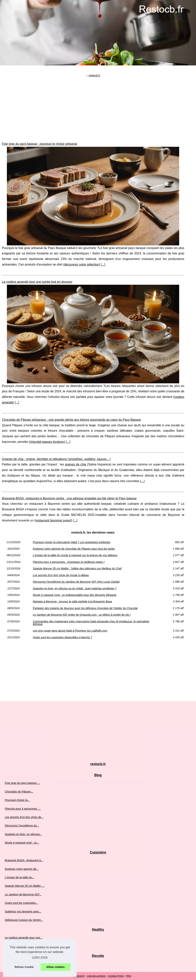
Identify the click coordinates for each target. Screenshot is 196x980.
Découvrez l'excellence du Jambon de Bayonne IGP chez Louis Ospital (76, 582)
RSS (129, 976)
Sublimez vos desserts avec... (23, 912)
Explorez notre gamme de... (22, 869)
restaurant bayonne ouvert (53, 520)
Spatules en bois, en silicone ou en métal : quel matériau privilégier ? (75, 588)
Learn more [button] (40, 957)
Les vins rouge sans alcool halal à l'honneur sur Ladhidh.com (70, 631)
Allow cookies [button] (56, 967)
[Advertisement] (93, 107)
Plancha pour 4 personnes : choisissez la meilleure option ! (69, 562)
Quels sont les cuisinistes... (21, 903)
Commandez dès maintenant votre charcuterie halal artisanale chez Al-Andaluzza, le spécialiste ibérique (91, 623)
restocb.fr (94, 75)
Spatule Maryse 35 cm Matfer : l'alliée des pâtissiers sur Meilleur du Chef (77, 568)
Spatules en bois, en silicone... (23, 834)
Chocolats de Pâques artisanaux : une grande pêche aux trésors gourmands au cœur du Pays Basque (71, 420)
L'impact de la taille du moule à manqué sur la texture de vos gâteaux (75, 555)
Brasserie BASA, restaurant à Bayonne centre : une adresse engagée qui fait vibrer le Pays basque (69, 498)
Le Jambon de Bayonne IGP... (23, 894)
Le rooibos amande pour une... (24, 938)
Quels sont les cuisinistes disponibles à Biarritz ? (62, 637)
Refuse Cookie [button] (24, 967)
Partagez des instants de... (21, 964)
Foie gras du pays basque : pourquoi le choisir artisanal (39, 144)
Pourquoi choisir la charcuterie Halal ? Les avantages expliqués (71, 542)
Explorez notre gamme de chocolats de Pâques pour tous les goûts (74, 549)
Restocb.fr (79, 976)
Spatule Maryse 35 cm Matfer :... (25, 886)
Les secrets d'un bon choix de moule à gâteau (61, 575)
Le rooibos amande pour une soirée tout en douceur (37, 282)
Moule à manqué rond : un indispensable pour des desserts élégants (75, 595)
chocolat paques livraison (47, 442)
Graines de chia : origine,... (21, 946)
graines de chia (75, 464)
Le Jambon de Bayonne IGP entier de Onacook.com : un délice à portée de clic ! (82, 615)
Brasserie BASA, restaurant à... (24, 860)
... (103, 264)
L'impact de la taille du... (20, 877)
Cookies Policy (116, 976)
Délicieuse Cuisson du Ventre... (24, 920)
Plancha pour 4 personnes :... (23, 809)
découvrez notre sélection (82, 264)
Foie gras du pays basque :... (23, 783)
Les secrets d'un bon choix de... (24, 817)
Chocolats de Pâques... (19, 792)
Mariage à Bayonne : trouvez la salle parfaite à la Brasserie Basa (72, 601)
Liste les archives (96, 976)
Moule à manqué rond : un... (22, 843)
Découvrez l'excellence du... (22, 826)
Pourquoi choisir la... (17, 800)
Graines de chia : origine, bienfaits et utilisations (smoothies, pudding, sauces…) (56, 459)
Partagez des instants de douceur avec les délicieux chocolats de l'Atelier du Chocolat (85, 608)
